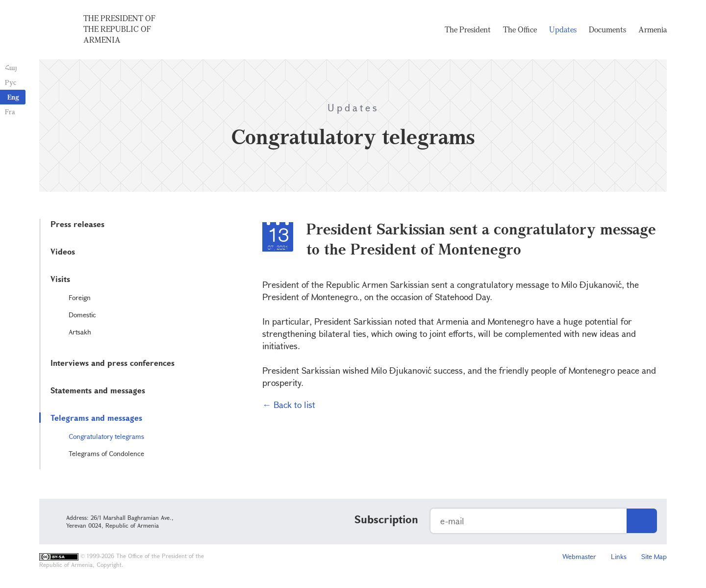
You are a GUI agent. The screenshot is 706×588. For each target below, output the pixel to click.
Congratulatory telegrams (106, 436)
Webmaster (579, 556)
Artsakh (80, 332)
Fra (10, 112)
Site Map (654, 556)
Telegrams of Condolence (106, 453)
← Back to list (289, 405)
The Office (520, 29)
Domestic (82, 315)
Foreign (80, 297)
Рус (11, 82)
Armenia (653, 29)
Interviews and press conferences (113, 363)
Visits (60, 279)
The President (468, 29)
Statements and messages (98, 390)
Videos (63, 251)
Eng (13, 97)
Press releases (77, 224)
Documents (607, 29)
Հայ (11, 67)
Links (619, 556)
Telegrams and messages (96, 418)
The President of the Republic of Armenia (119, 29)
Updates (563, 29)
